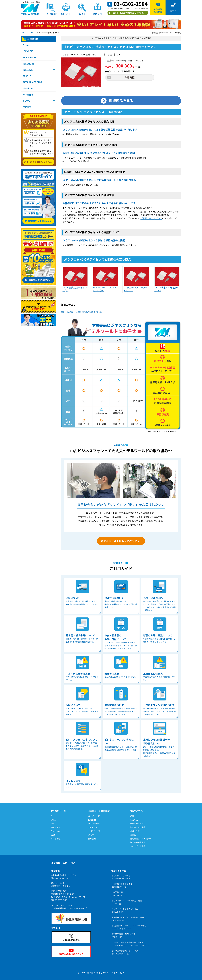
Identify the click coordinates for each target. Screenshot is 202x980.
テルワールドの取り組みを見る (122, 541)
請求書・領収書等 (138, 827)
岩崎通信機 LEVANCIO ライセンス (89, 312)
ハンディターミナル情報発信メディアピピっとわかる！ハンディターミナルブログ (130, 944)
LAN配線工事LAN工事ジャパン (119, 894)
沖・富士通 (56, 839)
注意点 (133, 835)
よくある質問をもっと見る (39, 162)
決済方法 (134, 820)
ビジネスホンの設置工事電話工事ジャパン (122, 885)
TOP (23, 33)
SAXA (53, 820)
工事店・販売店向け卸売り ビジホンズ (128, 13)
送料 (132, 816)
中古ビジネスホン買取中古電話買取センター (121, 877)
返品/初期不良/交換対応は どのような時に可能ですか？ (41, 152)
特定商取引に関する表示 (141, 839)
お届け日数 (135, 831)
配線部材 (92, 820)
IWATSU (30, 33)
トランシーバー (95, 831)
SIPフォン (93, 827)
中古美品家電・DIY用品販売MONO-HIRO (123, 935)
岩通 (53, 835)
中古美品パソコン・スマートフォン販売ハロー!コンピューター (129, 927)
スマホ (91, 835)
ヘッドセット (94, 823)
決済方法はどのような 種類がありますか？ (39, 134)
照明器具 (92, 839)
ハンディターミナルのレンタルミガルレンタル (125, 910)
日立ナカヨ (56, 827)
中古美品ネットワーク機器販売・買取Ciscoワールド (128, 919)
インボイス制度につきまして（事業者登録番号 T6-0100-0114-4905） (70, 907)
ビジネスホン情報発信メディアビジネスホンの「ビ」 (125, 952)
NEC (53, 823)
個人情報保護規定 (138, 842)
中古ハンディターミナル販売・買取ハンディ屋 (127, 902)
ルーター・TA (94, 816)
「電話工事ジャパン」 (151, 218)
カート (173, 11)
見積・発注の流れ (138, 823)
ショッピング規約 (138, 846)
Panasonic (56, 831)
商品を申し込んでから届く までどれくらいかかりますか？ (40, 143)
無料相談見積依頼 (158, 11)
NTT (53, 816)
